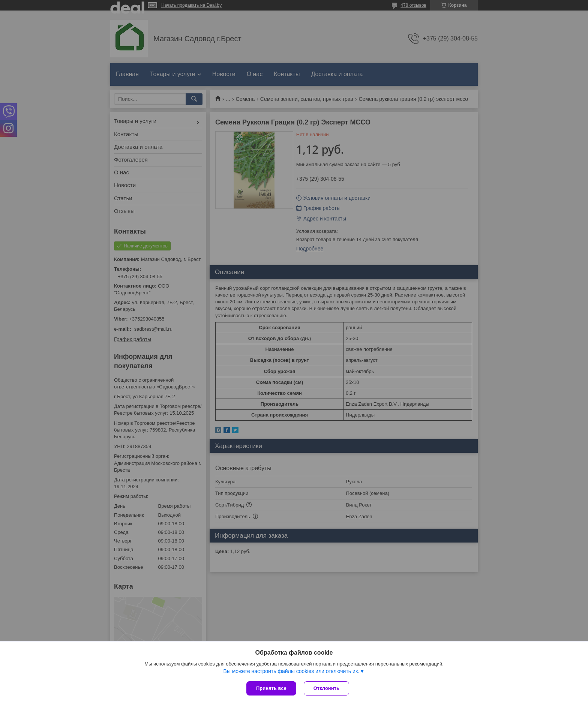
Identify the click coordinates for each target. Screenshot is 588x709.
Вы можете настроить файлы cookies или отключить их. (291, 671)
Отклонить (326, 688)
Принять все (271, 688)
